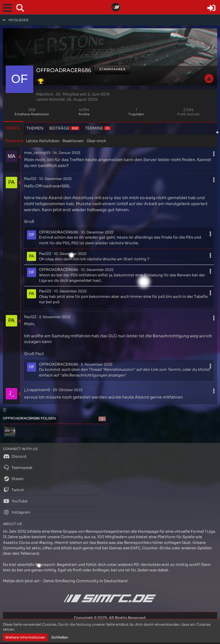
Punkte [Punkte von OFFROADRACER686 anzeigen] (84, 114)
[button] (9, 8)
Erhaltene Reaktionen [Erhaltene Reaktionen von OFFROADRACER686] (32, 114)
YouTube (15, 501)
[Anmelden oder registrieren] (211, 8)
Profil (13, 128)
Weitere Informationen (25, 637)
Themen (35, 128)
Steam (13, 479)
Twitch (13, 490)
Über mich (96, 141)
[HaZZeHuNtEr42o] (10, 431)
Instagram (17, 512)
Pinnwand (14, 141)
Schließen (60, 637)
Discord (15, 456)
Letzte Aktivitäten (43, 141)
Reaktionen (73, 141)
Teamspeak (18, 467)
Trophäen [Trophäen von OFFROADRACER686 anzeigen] (136, 114)
